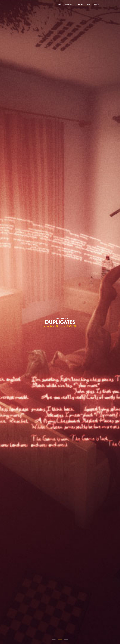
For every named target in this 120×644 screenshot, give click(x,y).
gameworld (68, 4)
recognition (79, 4)
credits (96, 4)
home (59, 4)
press (89, 4)
